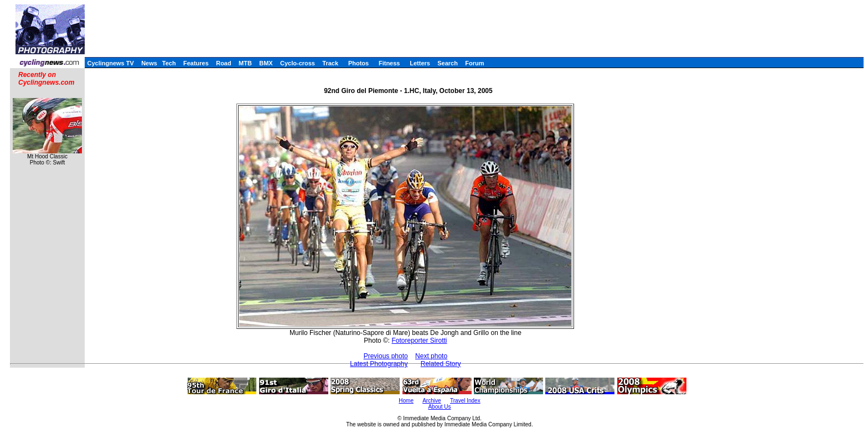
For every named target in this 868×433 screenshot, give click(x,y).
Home (406, 401)
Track (330, 63)
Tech (169, 63)
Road (224, 63)
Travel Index (465, 401)
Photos (358, 63)
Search (448, 63)
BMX (266, 63)
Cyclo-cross (298, 63)
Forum (474, 63)
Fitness (389, 63)
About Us (439, 407)
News (149, 63)
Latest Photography (379, 364)
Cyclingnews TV (110, 63)
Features (196, 63)
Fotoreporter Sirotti (419, 341)
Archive (432, 401)
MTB (245, 63)
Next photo (431, 356)
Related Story (441, 364)
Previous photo (386, 356)
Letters (420, 63)
